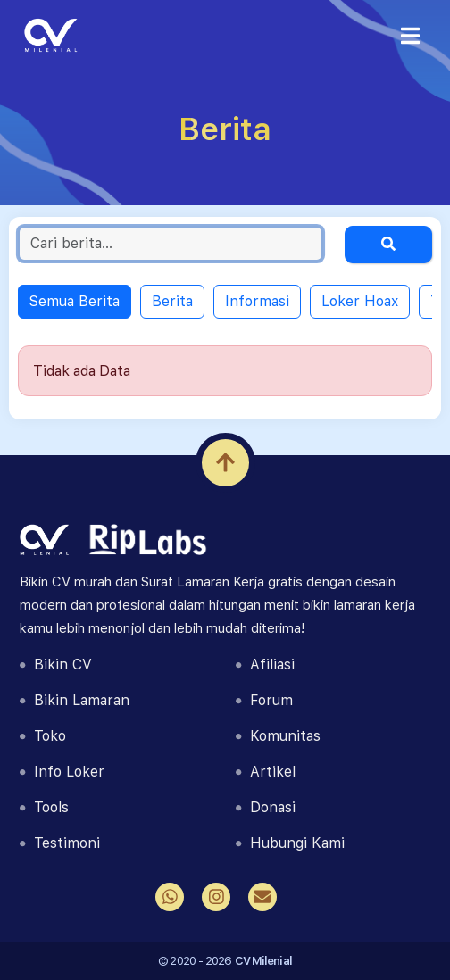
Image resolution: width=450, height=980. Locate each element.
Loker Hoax (360, 301)
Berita (172, 301)
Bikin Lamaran (75, 700)
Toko (43, 736)
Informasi (257, 301)
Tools (44, 807)
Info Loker (62, 772)
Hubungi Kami (290, 843)
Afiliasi (265, 664)
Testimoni (60, 843)
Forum (264, 700)
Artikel (266, 772)
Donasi (266, 807)
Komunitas (278, 736)
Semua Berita (75, 301)
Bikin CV (56, 664)
